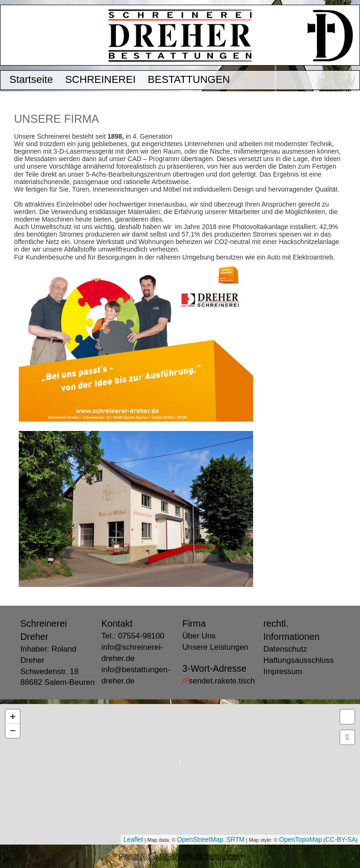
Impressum (283, 671)
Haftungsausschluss (299, 660)
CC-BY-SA (341, 839)
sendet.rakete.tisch (219, 681)
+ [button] (13, 716)
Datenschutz (285, 649)
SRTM (235, 839)
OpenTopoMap (300, 839)
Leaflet (133, 839)
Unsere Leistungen (215, 647)
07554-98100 (141, 636)
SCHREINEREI (100, 80)
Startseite (31, 80)
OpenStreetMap (200, 839)
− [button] (13, 731)
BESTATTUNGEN (189, 80)
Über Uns (199, 636)
